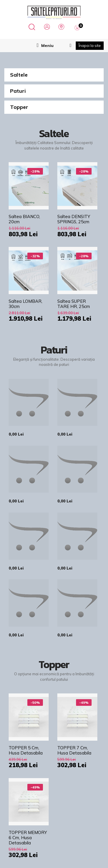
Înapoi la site (90, 46)
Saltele (19, 75)
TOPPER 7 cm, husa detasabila (74, 750)
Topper (19, 107)
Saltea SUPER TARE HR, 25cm (74, 304)
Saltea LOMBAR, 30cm (25, 304)
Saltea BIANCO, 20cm (24, 219)
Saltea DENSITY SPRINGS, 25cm (74, 219)
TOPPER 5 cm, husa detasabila (26, 750)
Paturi (18, 91)
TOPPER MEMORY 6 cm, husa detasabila (28, 838)
